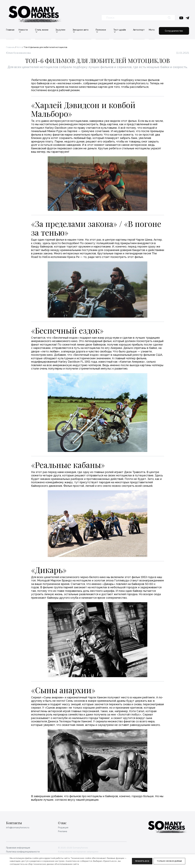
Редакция (63, 828)
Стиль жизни (42, 30)
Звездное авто (81, 30)
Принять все (142, 861)
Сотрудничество (174, 31)
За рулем (60, 30)
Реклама (63, 831)
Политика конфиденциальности (23, 852)
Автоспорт (139, 30)
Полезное (101, 30)
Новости (23, 30)
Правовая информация (18, 848)
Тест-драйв (120, 30)
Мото (152, 30)
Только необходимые (169, 861)
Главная (10, 30)
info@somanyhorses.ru (18, 828)
